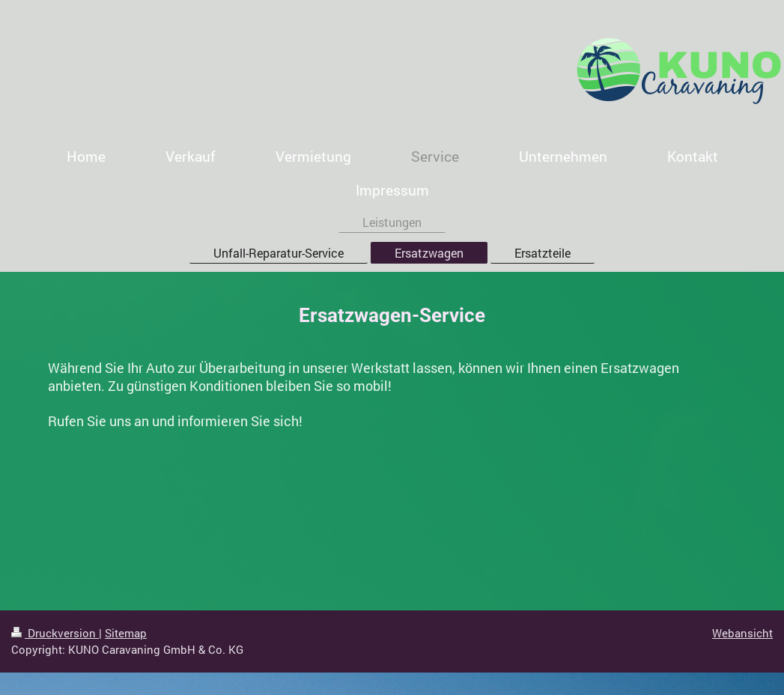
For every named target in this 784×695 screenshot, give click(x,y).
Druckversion (55, 633)
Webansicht (742, 633)
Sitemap (126, 633)
